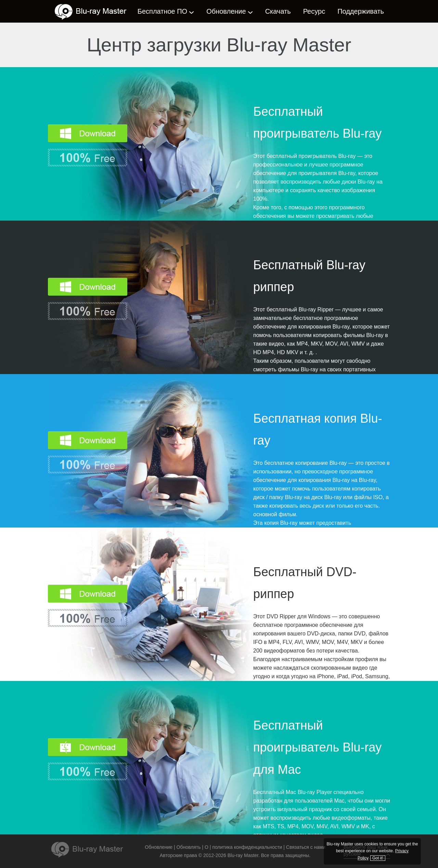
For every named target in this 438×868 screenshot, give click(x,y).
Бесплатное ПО (162, 11)
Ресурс (314, 11)
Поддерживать (361, 11)
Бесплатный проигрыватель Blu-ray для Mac (317, 748)
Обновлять (189, 847)
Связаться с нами (306, 847)
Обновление (226, 11)
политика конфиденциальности (247, 847)
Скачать (278, 11)
